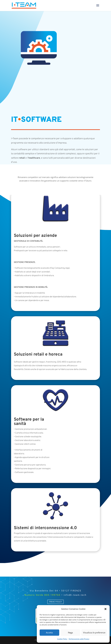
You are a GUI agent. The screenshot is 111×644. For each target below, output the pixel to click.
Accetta (49, 633)
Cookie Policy (62, 639)
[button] (105, 609)
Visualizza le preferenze (94, 633)
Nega (70, 633)
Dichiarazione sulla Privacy (79, 639)
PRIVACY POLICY (55, 602)
